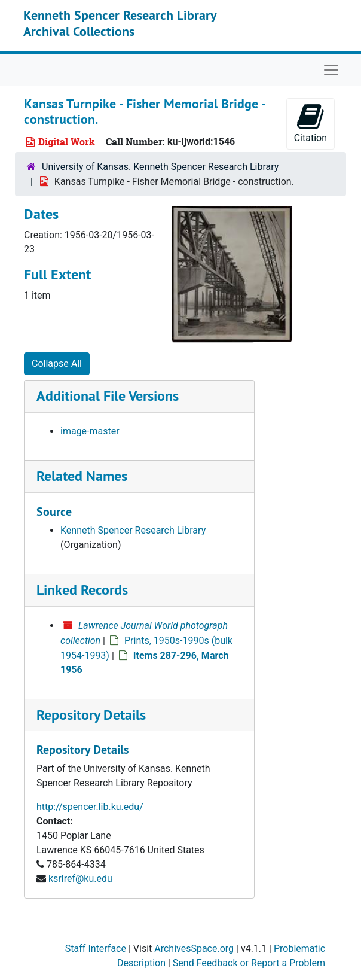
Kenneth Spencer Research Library (133, 530)
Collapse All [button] (57, 363)
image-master (90, 431)
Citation (310, 123)
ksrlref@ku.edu (80, 879)
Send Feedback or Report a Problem (249, 963)
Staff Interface (96, 949)
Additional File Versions (108, 396)
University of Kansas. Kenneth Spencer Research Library (160, 167)
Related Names (82, 476)
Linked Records (82, 590)
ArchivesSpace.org (194, 949)
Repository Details (91, 715)
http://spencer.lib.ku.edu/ (90, 807)
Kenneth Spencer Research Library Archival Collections (120, 23)
